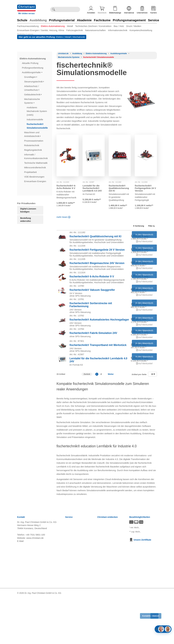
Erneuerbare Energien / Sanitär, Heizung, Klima (41, 30)
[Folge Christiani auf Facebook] (136, 639)
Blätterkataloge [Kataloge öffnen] (115, 10)
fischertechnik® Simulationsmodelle (38, 126)
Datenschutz (71, 591)
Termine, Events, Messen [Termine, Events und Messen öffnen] (110, 580)
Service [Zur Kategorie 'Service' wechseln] (154, 20)
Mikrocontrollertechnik (35, 167)
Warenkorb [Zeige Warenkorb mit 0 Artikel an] (102, 10)
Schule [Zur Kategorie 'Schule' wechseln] (22, 20)
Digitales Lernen (25, 34)
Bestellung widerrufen (26, 220)
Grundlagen (31, 77)
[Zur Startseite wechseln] (26, 6)
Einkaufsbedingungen (76, 609)
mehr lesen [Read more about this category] (63, 217)
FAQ (67, 624)
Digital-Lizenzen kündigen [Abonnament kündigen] (28, 210)
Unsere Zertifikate (140, 586)
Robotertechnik (32, 145)
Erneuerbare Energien (36, 181)
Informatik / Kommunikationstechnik (36, 156)
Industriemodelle (35, 119)
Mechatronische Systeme (32, 101)
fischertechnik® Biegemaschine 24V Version (97, 275)
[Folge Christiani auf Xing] (151, 639)
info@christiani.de (34, 587)
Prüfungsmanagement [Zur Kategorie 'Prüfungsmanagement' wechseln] (129, 20)
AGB (68, 576)
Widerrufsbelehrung (75, 580)
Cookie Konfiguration (75, 602)
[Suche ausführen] (54, 9)
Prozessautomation (34, 141)
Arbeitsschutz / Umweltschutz (32, 88)
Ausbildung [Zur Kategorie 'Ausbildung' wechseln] (38, 20)
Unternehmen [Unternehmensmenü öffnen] (142, 10)
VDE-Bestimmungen (35, 177)
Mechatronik (79, 37)
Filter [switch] (151, 226)
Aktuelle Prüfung (30, 63)
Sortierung (137, 226)
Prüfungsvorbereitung (33, 68)
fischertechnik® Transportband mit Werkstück (98, 384)
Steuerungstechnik (34, 82)
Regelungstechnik (33, 150)
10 (153, 420)
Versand (69, 572)
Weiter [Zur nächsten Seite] (111, 420)
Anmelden (91, 10)
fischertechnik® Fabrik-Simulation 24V (93, 368)
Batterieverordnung (75, 606)
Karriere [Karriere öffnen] (154, 10)
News (68, 568)
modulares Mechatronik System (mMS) (37, 111)
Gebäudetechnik (33, 94)
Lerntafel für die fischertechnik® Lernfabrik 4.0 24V (92, 188)
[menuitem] (29, 26)
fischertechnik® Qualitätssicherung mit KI (119, 188)
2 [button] (101, 420)
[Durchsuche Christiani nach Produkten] (68, 9)
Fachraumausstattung (28, 26)
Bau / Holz (119, 26)
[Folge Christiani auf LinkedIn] (141, 639)
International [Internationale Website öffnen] (129, 10)
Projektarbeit (31, 172)
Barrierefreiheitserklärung (78, 613)
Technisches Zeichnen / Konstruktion (93, 26)
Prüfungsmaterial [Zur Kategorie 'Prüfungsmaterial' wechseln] (62, 20)
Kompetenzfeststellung (141, 30)
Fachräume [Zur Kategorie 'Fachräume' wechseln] (102, 20)
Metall (70, 26)
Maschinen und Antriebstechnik (32, 134)
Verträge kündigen (74, 598)
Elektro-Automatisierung (53, 26)
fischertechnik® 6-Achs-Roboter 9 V (66, 187)
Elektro (60, 37)
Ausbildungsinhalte (32, 72)
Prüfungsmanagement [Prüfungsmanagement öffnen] (108, 576)
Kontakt (69, 617)
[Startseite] (63, 54)
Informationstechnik (118, 30)
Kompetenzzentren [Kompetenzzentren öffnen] (107, 572)
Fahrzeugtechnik (75, 30)
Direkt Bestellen (73, 620)
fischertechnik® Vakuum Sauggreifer (92, 311)
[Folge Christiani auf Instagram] (156, 639)
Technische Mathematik (36, 163)
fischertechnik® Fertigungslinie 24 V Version (145, 188)
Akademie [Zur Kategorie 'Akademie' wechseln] (84, 20)
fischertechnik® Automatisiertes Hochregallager (99, 350)
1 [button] (97, 420)
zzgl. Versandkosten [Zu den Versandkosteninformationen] (136, 575)
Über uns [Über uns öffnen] (102, 591)
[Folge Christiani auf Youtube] (146, 639)
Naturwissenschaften (95, 30)
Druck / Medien (134, 26)
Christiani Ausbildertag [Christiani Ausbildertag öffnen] (108, 583)
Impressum (71, 594)
